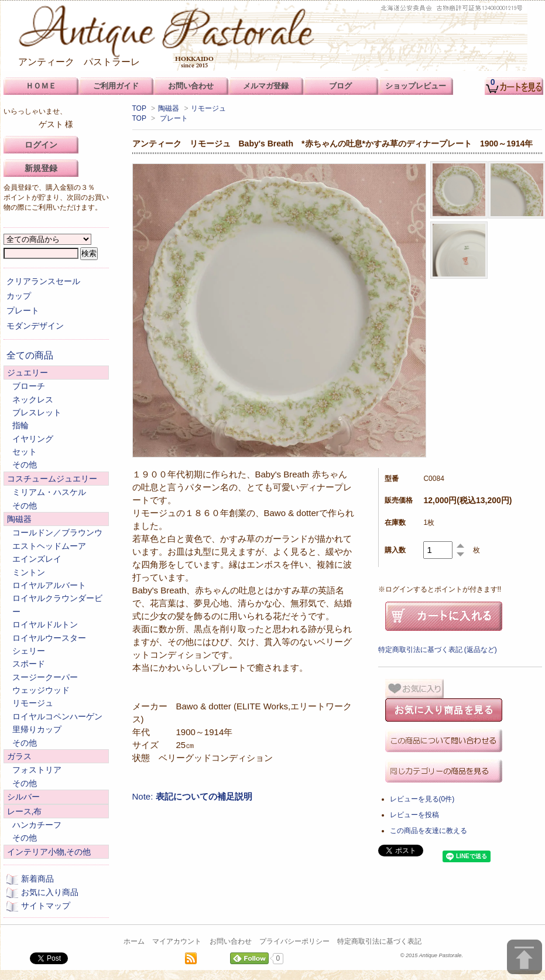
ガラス (19, 756)
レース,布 (25, 811)
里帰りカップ (37, 729)
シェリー (29, 651)
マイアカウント (177, 941)
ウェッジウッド (41, 690)
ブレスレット (37, 412)
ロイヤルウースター (49, 638)
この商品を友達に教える (429, 831)
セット (25, 452)
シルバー (23, 797)
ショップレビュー (416, 86)
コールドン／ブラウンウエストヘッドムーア (57, 539)
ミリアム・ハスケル (49, 492)
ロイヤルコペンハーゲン (57, 716)
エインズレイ (37, 559)
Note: (192, 796)
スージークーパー (45, 677)
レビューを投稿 (414, 815)
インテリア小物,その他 (49, 852)
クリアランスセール (43, 281)
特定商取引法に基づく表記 (379, 941)
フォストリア (37, 770)
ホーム (134, 941)
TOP (139, 108)
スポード (29, 664)
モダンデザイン (35, 326)
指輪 (20, 425)
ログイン (41, 145)
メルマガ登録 (266, 86)
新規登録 (41, 168)
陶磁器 (169, 108)
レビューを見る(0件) (422, 799)
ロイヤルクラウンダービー (57, 605)
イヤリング (33, 439)
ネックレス (33, 399)
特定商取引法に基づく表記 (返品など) (438, 650)
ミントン (29, 572)
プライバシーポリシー (294, 941)
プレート (174, 118)
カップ (19, 296)
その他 (25, 465)
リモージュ (208, 108)
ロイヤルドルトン (45, 624)
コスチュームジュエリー (52, 479)
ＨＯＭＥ (41, 86)
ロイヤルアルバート (49, 585)
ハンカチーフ (37, 825)
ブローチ (29, 386)
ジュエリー (28, 373)
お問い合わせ (231, 941)
